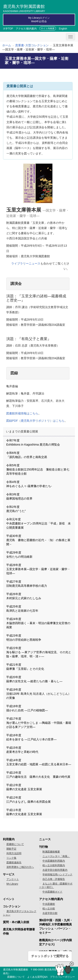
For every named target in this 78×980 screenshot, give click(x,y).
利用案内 (9, 839)
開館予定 (11, 849)
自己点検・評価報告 (54, 879)
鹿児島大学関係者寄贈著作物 (19, 931)
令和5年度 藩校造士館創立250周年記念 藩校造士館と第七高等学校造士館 (38, 469)
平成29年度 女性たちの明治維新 (19, 555)
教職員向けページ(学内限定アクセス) (56, 942)
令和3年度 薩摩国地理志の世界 (19, 496)
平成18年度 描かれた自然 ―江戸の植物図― (27, 708)
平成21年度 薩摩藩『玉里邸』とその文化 (25, 667)
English (63, 29)
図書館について (15, 844)
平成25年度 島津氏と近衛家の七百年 (22, 609)
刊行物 (43, 847)
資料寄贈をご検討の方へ (20, 867)
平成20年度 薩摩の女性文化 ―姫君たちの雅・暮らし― (34, 679)
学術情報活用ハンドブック (57, 875)
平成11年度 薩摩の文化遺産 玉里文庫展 (24, 812)
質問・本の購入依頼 (16, 922)
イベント (9, 899)
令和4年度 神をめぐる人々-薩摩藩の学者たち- (29, 484)
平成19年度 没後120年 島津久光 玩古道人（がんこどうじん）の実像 (39, 694)
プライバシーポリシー (62, 977)
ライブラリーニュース (26, 263)
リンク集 (11, 858)
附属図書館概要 (51, 852)
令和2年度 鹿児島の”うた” (16, 509)
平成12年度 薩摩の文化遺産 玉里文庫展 (24, 787)
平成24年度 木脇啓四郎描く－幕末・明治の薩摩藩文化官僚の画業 (38, 623)
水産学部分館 (50, 913)
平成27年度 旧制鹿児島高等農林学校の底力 (27, 584)
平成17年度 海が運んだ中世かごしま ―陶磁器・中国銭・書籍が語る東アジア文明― (39, 723)
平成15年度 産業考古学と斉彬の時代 (22, 750)
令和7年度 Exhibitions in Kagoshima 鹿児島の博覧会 (33, 442)
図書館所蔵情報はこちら (22, 413)
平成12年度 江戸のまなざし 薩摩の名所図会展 (28, 800)
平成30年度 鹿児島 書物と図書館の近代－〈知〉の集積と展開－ (38, 540)
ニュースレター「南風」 (56, 856)
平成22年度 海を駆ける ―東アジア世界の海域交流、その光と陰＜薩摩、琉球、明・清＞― (39, 652)
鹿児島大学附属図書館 (24, 8)
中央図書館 (49, 904)
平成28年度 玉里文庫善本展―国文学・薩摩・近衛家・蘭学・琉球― (38, 569)
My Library (12, 884)
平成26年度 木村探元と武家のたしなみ (24, 596)
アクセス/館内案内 (26, 29)
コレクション (12, 906)
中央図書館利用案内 (54, 861)
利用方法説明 (14, 853)
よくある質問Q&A (37, 977)
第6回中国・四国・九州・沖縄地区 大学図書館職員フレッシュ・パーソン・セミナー (56, 926)
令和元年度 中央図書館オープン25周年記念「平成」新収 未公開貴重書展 (38, 523)
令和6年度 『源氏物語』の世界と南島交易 (27, 455)
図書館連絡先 (14, 862)
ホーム (7, 45)
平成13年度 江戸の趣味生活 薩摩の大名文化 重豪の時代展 (38, 775)
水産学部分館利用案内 (55, 870)
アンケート (13, 879)
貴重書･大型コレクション (32, 45)
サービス (9, 874)
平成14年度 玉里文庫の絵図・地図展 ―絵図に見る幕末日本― (39, 762)
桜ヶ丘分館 (49, 909)
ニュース (45, 839)
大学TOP (8, 29)
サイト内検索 (48, 28)
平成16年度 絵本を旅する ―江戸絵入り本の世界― (31, 737)
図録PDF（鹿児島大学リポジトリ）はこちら (35, 421)
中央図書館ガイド (52, 892)
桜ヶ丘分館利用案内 (54, 865)
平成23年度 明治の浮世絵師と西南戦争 (24, 638)
